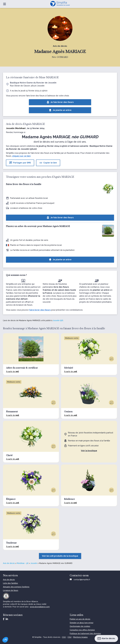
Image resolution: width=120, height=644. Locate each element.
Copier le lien (48, 163)
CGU (70, 637)
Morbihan (20, 128)
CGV (64, 637)
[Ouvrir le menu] (5, 4)
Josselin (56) (58, 320)
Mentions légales (80, 637)
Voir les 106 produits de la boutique (60, 556)
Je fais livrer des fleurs (60, 102)
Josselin (34, 563)
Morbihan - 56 (23, 563)
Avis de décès (9, 563)
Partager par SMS (20, 163)
